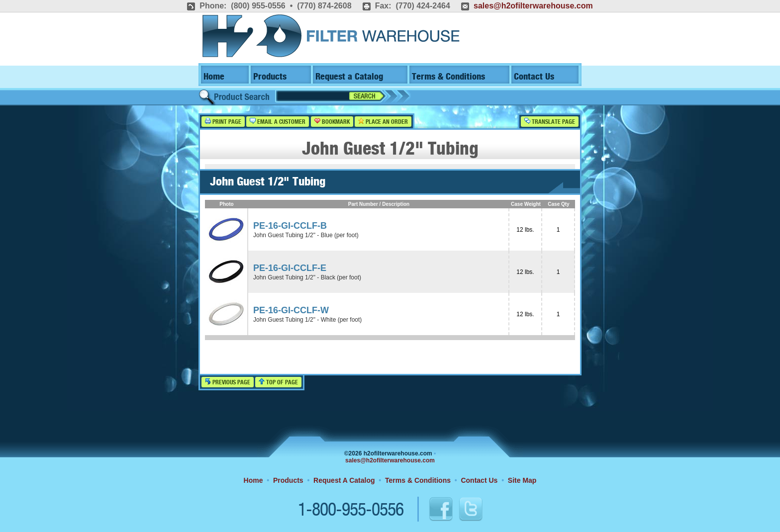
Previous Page (228, 382)
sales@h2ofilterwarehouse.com (533, 6)
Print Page (223, 122)
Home (214, 77)
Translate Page (550, 122)
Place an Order (383, 122)
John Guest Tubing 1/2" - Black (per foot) (307, 277)
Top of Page (278, 382)
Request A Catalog (344, 480)
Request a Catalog (349, 77)
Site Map (522, 480)
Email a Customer (278, 122)
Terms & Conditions (448, 77)
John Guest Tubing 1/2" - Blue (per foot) (306, 235)
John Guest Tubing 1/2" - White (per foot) (307, 320)
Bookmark (332, 122)
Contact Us (534, 77)
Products (270, 77)
